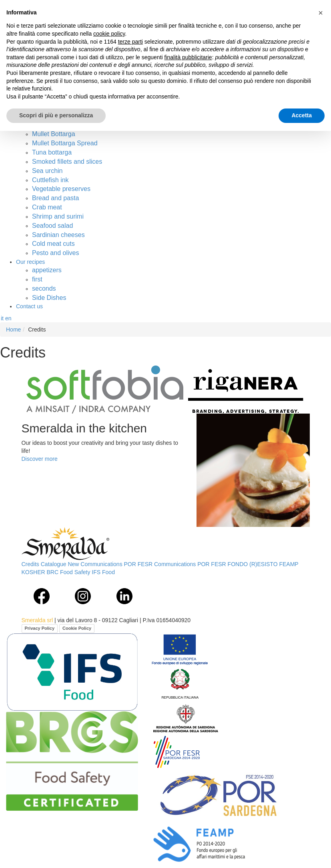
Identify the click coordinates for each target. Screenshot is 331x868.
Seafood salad (52, 226)
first (37, 279)
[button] (321, 13)
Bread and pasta (55, 198)
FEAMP (289, 564)
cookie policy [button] (109, 34)
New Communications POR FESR (110, 564)
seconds (44, 288)
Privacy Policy (40, 628)
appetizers (47, 270)
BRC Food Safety (69, 572)
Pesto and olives (55, 253)
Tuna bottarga (52, 152)
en (8, 318)
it (2, 318)
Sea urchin (47, 171)
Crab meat (47, 207)
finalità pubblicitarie (188, 57)
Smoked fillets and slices (67, 162)
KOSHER (33, 572)
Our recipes (30, 262)
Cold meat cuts (53, 244)
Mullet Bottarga (54, 134)
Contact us (29, 306)
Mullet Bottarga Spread (65, 143)
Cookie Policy (77, 628)
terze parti (130, 42)
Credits (30, 564)
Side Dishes (49, 298)
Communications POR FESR (190, 564)
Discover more (40, 459)
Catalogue (54, 564)
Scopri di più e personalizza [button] (56, 115)
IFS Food (103, 572)
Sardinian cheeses (58, 235)
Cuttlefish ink (50, 180)
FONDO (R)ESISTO (253, 564)
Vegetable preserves (61, 189)
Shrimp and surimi (58, 216)
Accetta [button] (302, 115)
